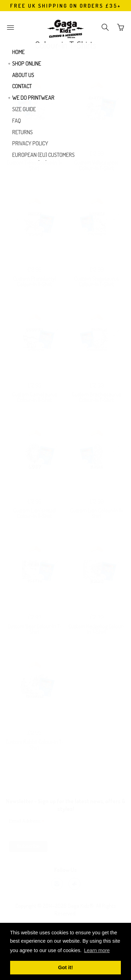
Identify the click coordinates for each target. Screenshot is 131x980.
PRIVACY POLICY (30, 143)
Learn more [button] (97, 950)
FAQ (17, 121)
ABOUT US (23, 75)
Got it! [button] (65, 967)
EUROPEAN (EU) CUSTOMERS (43, 155)
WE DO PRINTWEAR (33, 98)
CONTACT (22, 86)
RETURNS (23, 132)
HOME (19, 52)
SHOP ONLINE (27, 63)
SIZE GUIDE (24, 109)
